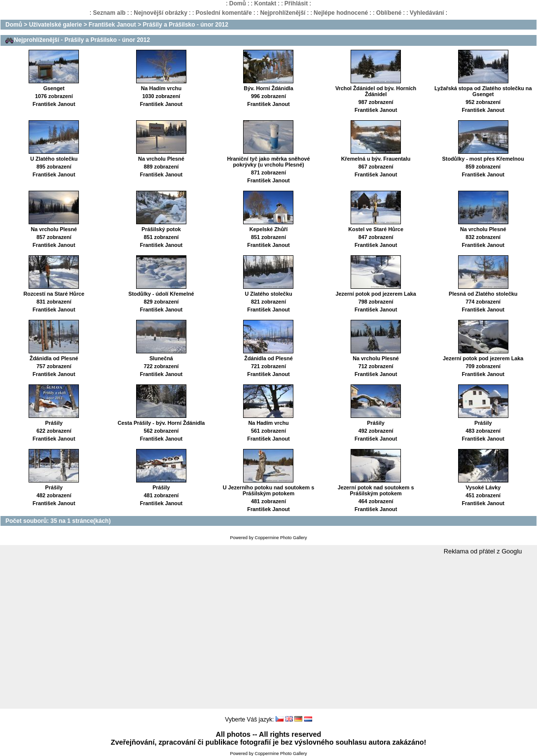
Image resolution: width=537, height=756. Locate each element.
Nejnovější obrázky (161, 13)
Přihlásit (296, 3)
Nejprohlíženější (283, 13)
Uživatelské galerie (55, 25)
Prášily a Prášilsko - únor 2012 (186, 25)
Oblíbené (389, 13)
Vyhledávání (427, 13)
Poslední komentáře (224, 13)
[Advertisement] (268, 632)
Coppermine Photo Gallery (281, 538)
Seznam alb (109, 13)
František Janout (112, 25)
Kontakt (265, 3)
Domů (238, 3)
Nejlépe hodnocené (341, 13)
